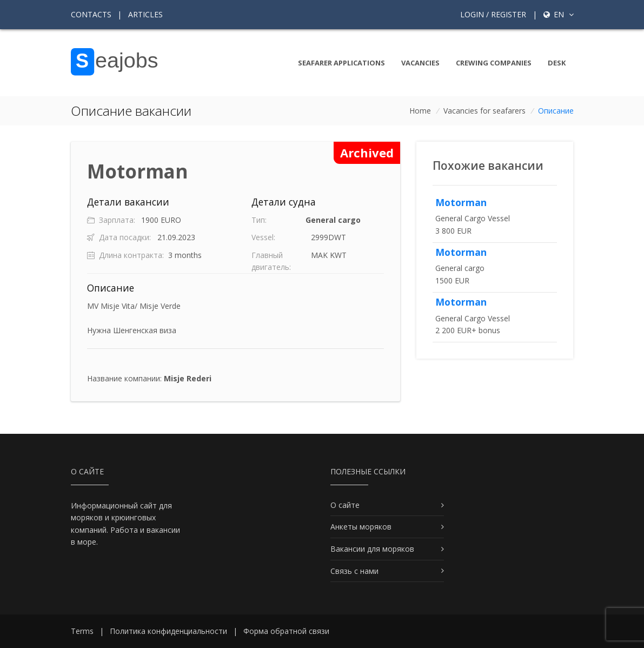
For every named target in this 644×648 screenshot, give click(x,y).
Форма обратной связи (286, 631)
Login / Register (493, 14)
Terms (82, 631)
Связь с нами (354, 571)
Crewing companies (494, 63)
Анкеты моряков (361, 527)
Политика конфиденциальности (168, 631)
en (559, 14)
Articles (145, 14)
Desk (557, 63)
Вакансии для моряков (372, 549)
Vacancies (420, 63)
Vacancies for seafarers (484, 111)
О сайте (345, 505)
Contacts (91, 14)
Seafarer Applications (341, 63)
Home (420, 111)
